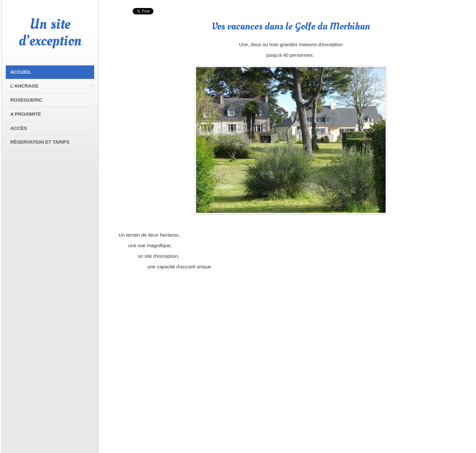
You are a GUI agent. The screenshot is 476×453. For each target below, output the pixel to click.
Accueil (21, 72)
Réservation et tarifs (40, 142)
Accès (19, 128)
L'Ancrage (24, 86)
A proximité (26, 114)
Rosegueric (26, 100)
